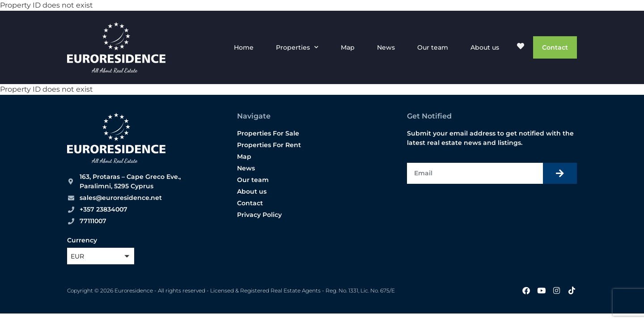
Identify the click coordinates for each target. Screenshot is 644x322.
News (386, 47)
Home (244, 47)
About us (485, 47)
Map (348, 47)
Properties (297, 47)
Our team (433, 47)
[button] (101, 256)
